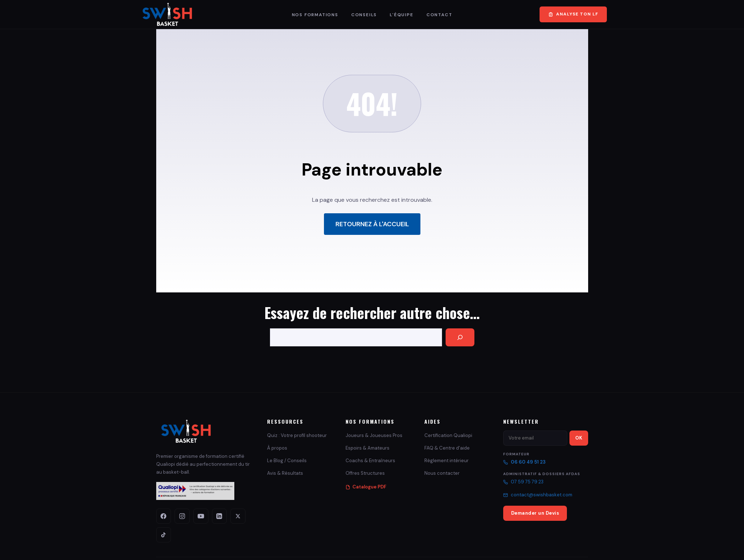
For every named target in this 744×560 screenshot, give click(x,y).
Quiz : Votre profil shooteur (297, 435)
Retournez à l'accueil (372, 224)
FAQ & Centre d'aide (447, 448)
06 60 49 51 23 (524, 462)
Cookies (552, 546)
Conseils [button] (364, 15)
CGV (484, 546)
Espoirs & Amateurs (368, 448)
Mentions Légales (457, 546)
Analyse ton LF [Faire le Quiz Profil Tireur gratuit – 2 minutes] (573, 14)
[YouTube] (196, 515)
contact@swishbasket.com (538, 495)
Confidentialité (524, 546)
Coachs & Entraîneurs (370, 461)
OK (579, 438)
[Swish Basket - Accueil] (186, 431)
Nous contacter (442, 473)
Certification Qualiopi (448, 435)
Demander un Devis (535, 513)
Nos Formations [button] (315, 15)
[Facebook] (163, 515)
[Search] (460, 337)
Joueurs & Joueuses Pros (374, 435)
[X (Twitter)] (229, 515)
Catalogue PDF (366, 487)
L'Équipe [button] (402, 15)
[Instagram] (179, 515)
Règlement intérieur (447, 461)
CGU (500, 546)
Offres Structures (365, 473)
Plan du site (577, 546)
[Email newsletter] (535, 438)
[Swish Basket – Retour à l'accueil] (168, 14)
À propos (277, 448)
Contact (439, 15)
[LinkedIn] (212, 515)
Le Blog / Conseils (287, 461)
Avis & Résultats (285, 473)
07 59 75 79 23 (523, 482)
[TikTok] (245, 515)
